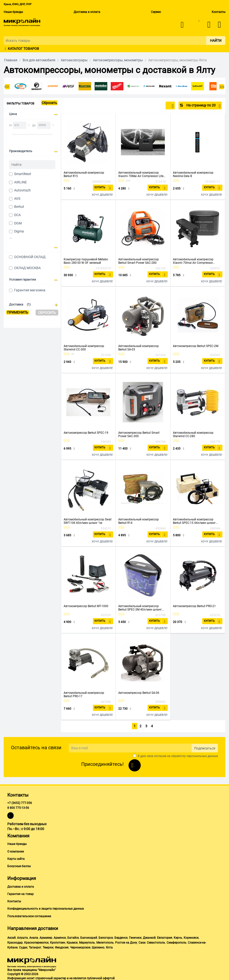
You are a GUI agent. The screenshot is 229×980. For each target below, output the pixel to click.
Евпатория (165, 937)
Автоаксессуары (74, 60)
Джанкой (149, 937)
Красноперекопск (36, 942)
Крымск (72, 942)
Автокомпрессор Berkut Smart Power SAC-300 (139, 434)
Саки (142, 942)
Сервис (156, 12)
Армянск (60, 937)
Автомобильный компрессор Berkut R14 (139, 521)
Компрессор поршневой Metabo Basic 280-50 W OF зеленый (86, 261)
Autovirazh (22, 190)
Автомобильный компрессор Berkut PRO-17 (84, 695)
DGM (18, 223)
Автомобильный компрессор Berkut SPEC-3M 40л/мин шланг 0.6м (140, 608)
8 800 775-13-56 (18, 807)
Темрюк (48, 947)
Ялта (109, 947)
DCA (17, 215)
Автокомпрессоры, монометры (118, 60)
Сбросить (49, 103)
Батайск (73, 937)
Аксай (11, 937)
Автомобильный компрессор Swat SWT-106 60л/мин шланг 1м (88, 521)
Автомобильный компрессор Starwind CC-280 (193, 434)
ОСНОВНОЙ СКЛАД (30, 257)
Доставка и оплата (87, 12)
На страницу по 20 (203, 106)
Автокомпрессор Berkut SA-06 (139, 693)
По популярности (157, 106)
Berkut (19, 207)
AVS (17, 199)
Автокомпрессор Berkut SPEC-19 (86, 433)
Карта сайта (16, 858)
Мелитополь (105, 942)
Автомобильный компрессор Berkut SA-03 (139, 348)
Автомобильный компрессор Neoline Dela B (193, 174)
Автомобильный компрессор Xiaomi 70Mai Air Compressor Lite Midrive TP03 (141, 174)
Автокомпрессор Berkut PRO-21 (194, 606)
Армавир (46, 937)
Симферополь (176, 942)
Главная (11, 60)
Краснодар (15, 942)
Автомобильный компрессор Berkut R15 (84, 174)
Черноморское (80, 947)
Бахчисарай (89, 937)
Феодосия (62, 947)
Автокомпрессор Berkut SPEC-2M (196, 346)
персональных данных (202, 755)
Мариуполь (87, 942)
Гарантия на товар (20, 893)
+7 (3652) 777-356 (20, 802)
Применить (18, 312)
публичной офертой (101, 978)
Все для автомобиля (39, 60)
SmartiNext (23, 174)
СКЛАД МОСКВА (27, 268)
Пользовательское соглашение (29, 915)
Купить (100, 187)
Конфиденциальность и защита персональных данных (46, 908)
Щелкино (98, 947)
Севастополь (156, 942)
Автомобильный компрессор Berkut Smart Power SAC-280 (139, 261)
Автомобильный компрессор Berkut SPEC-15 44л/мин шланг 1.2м (194, 521)
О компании (16, 851)
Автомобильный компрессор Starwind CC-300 (84, 348)
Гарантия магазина (30, 290)
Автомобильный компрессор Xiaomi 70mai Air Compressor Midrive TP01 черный (193, 261)
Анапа (34, 937)
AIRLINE (20, 182)
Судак (23, 947)
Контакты (219, 12)
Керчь (178, 937)
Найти (216, 41)
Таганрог (35, 947)
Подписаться (205, 747)
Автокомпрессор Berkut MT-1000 (86, 606)
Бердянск (121, 937)
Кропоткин (58, 942)
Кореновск (191, 937)
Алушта (22, 937)
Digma (19, 231)
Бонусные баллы (19, 865)
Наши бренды (13, 12)
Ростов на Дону (126, 942)
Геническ (135, 937)
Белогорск (106, 937)
